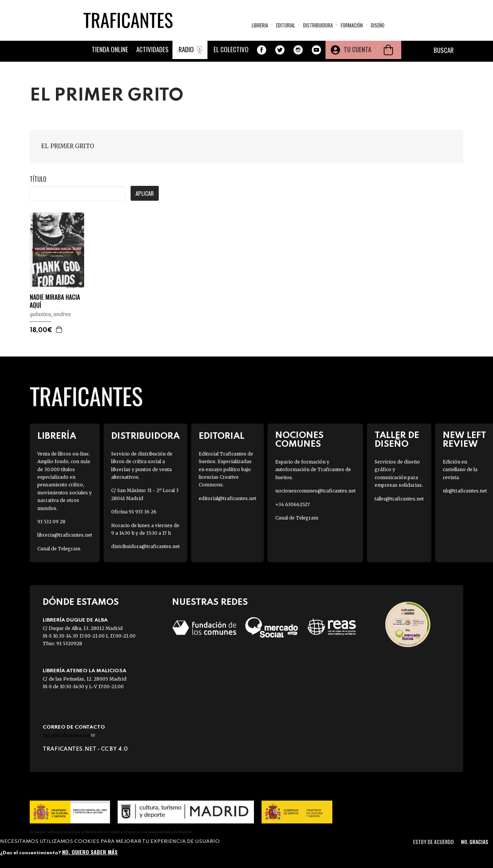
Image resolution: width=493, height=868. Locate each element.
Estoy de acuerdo (433, 842)
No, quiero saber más (90, 852)
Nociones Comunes (299, 440)
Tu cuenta (357, 49)
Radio (186, 49)
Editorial (286, 25)
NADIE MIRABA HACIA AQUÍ (55, 301)
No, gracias (475, 842)
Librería (57, 436)
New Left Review (464, 440)
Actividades (152, 49)
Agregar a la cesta (59, 329)
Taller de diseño (397, 440)
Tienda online (110, 49)
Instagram (298, 50)
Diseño (378, 25)
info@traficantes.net (69, 735)
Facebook (262, 50)
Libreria (260, 25)
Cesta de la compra (388, 50)
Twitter (280, 50)
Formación (352, 25)
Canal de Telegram (59, 549)
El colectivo (231, 49)
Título (38, 179)
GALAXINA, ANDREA (50, 314)
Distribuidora (318, 25)
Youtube (316, 50)
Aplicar (145, 193)
